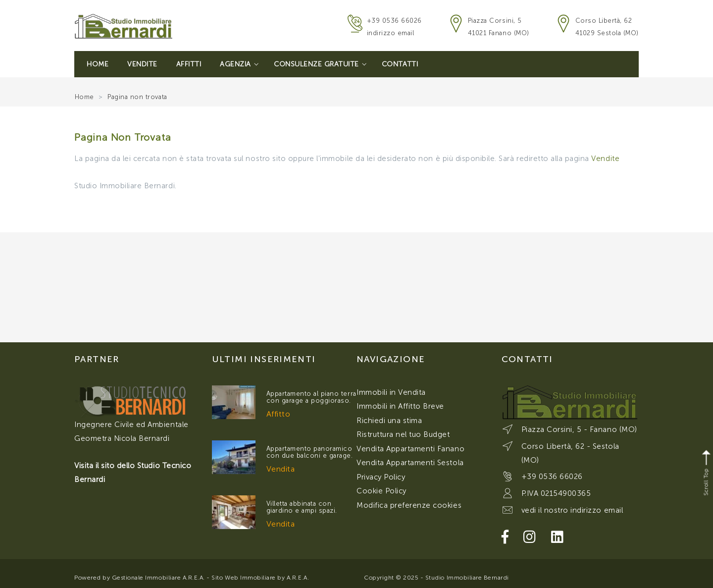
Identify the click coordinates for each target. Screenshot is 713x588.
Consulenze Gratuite (320, 64)
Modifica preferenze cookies (409, 505)
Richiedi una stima (389, 421)
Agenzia (239, 64)
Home (98, 64)
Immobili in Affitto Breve (400, 406)
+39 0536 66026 (394, 21)
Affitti (189, 64)
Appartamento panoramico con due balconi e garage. (310, 452)
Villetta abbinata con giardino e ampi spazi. (302, 507)
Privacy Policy (381, 477)
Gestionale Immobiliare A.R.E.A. (158, 578)
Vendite (142, 64)
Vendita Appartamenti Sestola (410, 463)
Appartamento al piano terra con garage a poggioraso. (311, 397)
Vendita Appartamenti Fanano (410, 449)
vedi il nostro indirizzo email (572, 510)
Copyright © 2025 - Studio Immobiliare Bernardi (436, 578)
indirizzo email (391, 33)
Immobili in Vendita (391, 392)
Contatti (400, 64)
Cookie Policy (382, 491)
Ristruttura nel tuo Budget (403, 434)
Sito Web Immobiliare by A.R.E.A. (260, 578)
